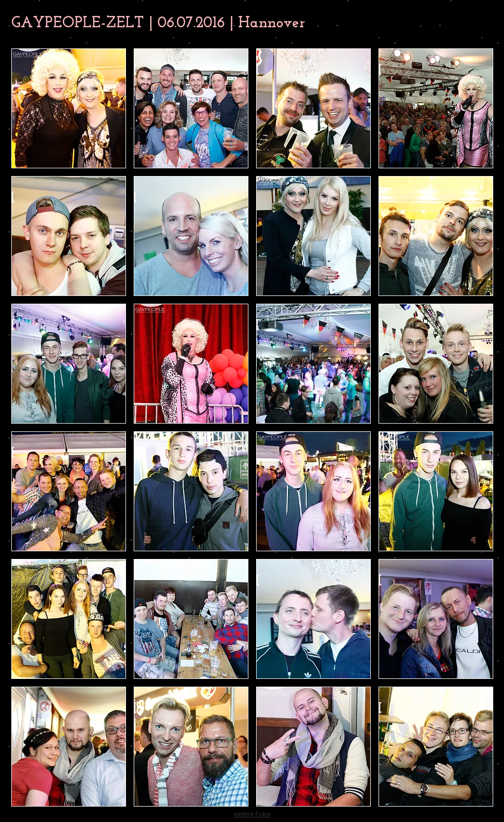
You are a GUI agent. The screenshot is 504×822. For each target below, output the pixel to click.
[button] (69, 108)
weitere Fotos (252, 814)
